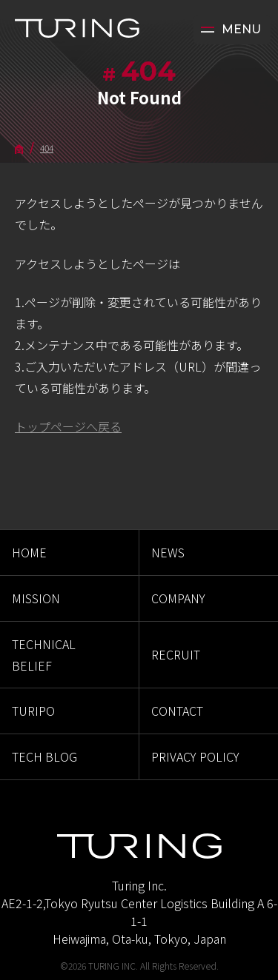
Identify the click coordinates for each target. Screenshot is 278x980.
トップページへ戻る (68, 426)
